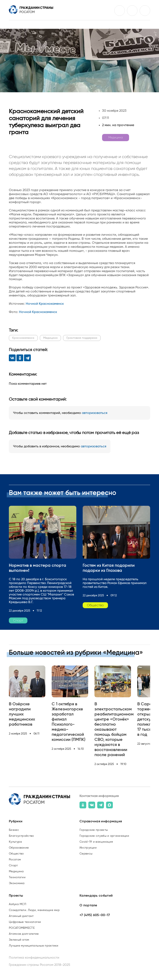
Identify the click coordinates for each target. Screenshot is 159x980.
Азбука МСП (18, 904)
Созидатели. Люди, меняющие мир (34, 910)
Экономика (17, 883)
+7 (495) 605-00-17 (95, 915)
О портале (88, 905)
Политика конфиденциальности (34, 958)
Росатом (15, 860)
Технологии (17, 877)
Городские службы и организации (104, 836)
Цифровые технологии (25, 922)
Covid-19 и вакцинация (96, 842)
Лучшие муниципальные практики (34, 946)
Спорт (13, 866)
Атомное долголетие (24, 934)
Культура (15, 842)
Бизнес (14, 830)
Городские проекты (94, 830)
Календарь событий (96, 896)
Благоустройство (21, 836)
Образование (19, 848)
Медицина (116, 138)
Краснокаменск (23, 338)
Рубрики (16, 821)
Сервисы (86, 854)
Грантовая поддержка (82, 338)
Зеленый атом (19, 940)
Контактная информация (99, 796)
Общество (16, 854)
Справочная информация (101, 821)
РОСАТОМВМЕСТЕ (22, 928)
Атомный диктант (21, 916)
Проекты (16, 896)
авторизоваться (95, 413)
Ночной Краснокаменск (45, 304)
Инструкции (88, 848)
